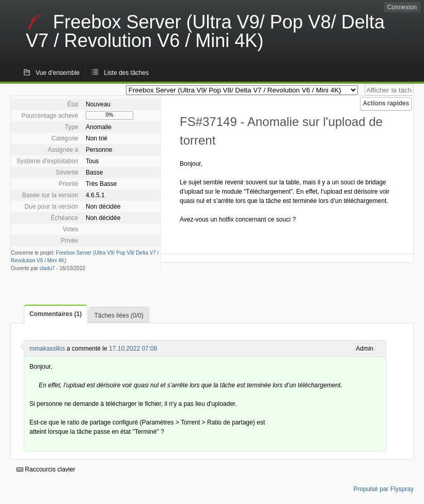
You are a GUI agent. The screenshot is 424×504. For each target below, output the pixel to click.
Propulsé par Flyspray (383, 489)
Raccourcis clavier (46, 469)
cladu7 (47, 268)
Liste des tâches (126, 73)
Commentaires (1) (56, 314)
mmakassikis (47, 349)
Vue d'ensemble (58, 73)
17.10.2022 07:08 (133, 349)
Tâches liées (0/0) (119, 316)
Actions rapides (386, 103)
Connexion (402, 7)
